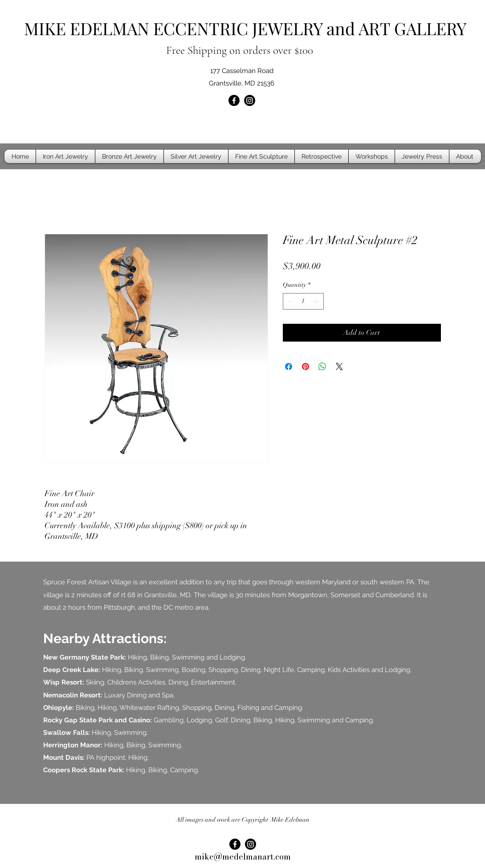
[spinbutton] (303, 301)
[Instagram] (250, 100)
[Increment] (317, 301)
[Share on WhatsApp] (322, 367)
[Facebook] (234, 100)
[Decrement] (290, 301)
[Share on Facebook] (289, 367)
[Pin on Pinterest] (306, 367)
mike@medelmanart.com (243, 857)
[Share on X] (339, 367)
